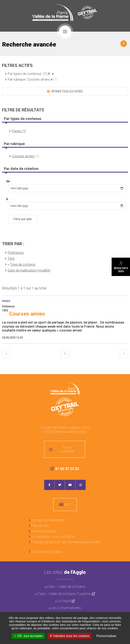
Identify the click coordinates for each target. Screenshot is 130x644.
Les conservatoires (66, 608)
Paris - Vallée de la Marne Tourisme (64, 594)
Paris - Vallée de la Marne (66, 587)
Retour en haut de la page (124, 380)
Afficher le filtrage (124, 44)
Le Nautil (64, 601)
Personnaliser (106, 636)
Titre (11, 258)
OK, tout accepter (28, 636)
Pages (6, 301)
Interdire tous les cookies (69, 636)
